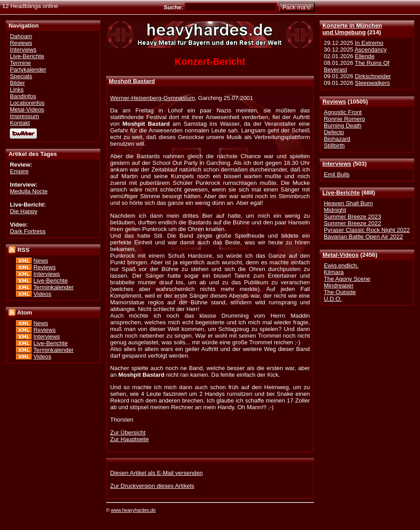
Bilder (17, 83)
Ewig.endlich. (341, 265)
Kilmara (334, 272)
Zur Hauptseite (129, 439)
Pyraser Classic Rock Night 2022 (367, 230)
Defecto (334, 132)
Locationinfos (27, 103)
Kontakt (20, 123)
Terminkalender (53, 287)
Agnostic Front (343, 112)
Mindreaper (339, 285)
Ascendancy (371, 50)
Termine (20, 63)
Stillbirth (334, 145)
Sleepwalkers (372, 83)
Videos (42, 294)
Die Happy (24, 211)
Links (17, 90)
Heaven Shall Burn (348, 203)
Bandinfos (23, 96)
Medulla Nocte (29, 191)
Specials (21, 76)
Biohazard (337, 139)
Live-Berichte (341, 193)
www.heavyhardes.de (133, 510)
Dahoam (21, 36)
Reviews (334, 102)
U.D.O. (333, 299)
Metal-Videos (341, 255)
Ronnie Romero (344, 119)
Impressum (24, 116)
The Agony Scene (347, 279)
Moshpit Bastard (132, 81)
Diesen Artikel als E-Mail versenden (157, 473)
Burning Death (343, 126)
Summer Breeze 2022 (352, 223)
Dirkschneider (373, 76)
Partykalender (28, 70)
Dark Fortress (28, 231)
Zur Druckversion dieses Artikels (152, 486)
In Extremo (369, 43)
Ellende (365, 56)
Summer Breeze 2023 (352, 217)
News (41, 261)
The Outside (340, 292)
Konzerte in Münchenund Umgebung (352, 29)
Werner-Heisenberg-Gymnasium (153, 98)
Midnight (335, 210)
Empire (19, 171)
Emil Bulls (337, 174)
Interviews (337, 164)
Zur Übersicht (128, 432)
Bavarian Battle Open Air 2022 (363, 237)
